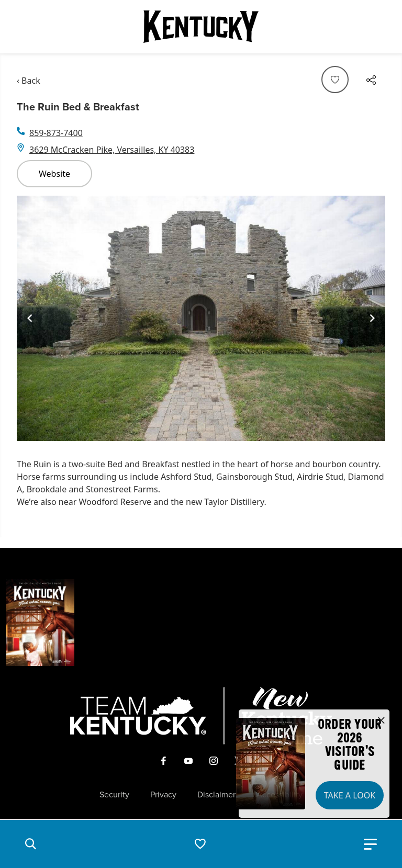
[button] (30, 844)
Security (114, 795)
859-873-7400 (56, 133)
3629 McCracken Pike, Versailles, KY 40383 (112, 150)
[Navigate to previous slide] (30, 318)
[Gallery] (201, 318)
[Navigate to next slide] (372, 318)
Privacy (163, 795)
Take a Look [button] (350, 795)
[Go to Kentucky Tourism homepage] (201, 27)
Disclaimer (216, 795)
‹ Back (29, 81)
